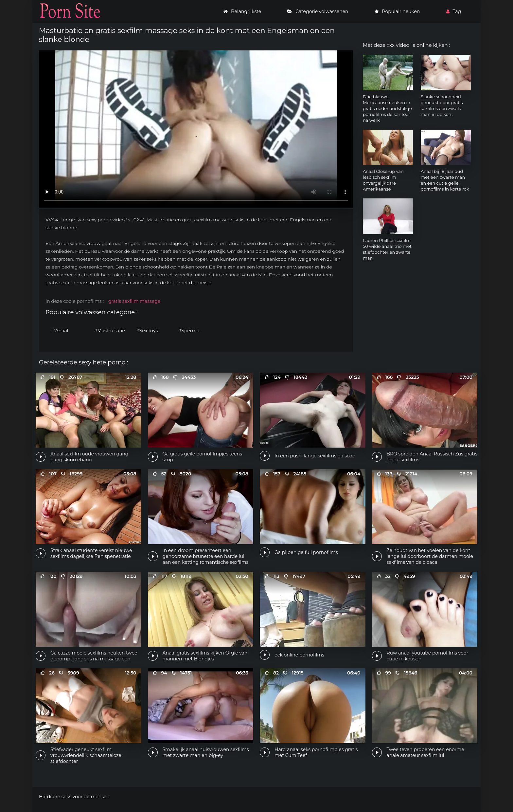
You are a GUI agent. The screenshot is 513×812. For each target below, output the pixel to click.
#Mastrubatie (110, 331)
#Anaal (60, 331)
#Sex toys (147, 331)
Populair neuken (397, 11)
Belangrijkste (242, 11)
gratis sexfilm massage (134, 301)
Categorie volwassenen (318, 11)
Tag (454, 11)
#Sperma (189, 331)
